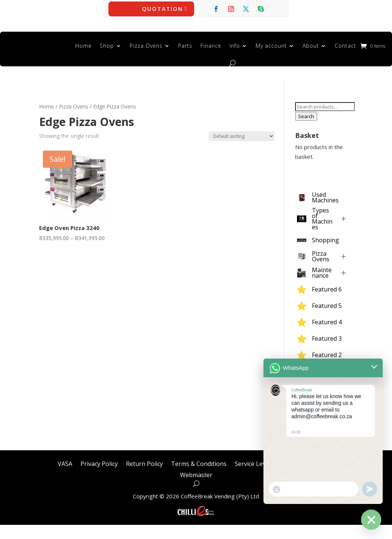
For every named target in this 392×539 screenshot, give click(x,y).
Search (306, 116)
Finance (211, 46)
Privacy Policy (99, 463)
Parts (185, 46)
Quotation (162, 9)
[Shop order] (241, 136)
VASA (65, 463)
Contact (345, 46)
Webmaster (196, 474)
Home (83, 46)
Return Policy (144, 463)
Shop (107, 46)
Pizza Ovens (146, 46)
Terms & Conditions (199, 463)
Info (235, 46)
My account (271, 46)
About (311, 46)
